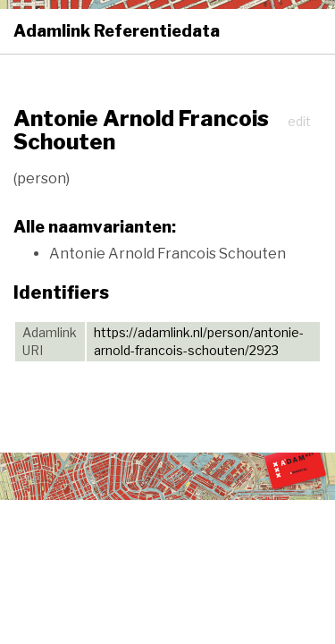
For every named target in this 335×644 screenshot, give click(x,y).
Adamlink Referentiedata (117, 31)
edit (299, 121)
